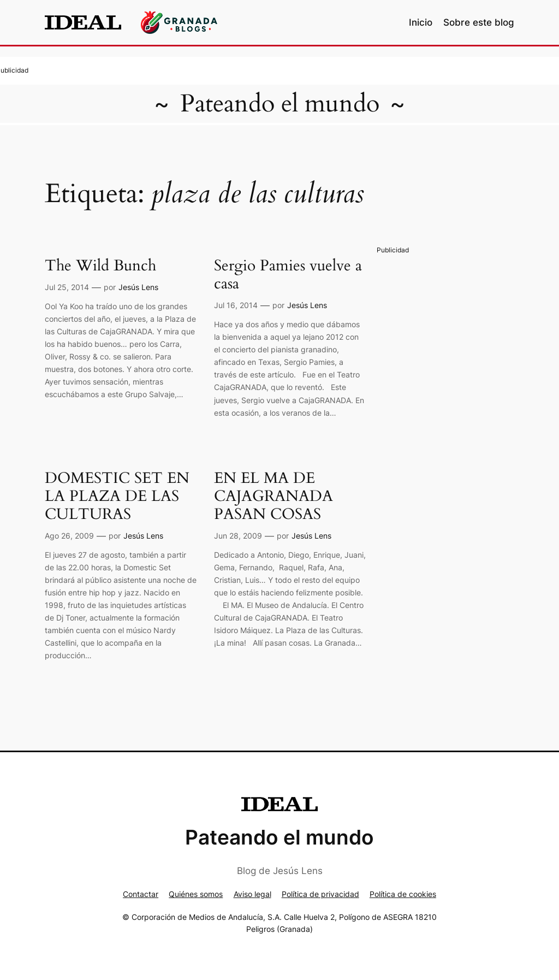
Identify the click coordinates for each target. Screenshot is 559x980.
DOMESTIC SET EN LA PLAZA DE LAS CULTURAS (117, 496)
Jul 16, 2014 (236, 305)
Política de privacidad (320, 894)
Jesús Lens (138, 287)
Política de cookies (403, 894)
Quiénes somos (196, 894)
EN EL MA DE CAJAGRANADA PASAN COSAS (273, 496)
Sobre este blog (479, 22)
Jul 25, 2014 (67, 287)
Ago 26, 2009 (69, 536)
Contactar (141, 894)
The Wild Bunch (100, 266)
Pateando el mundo (280, 104)
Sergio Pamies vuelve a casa (288, 275)
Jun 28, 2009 (238, 536)
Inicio (421, 22)
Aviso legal (252, 894)
